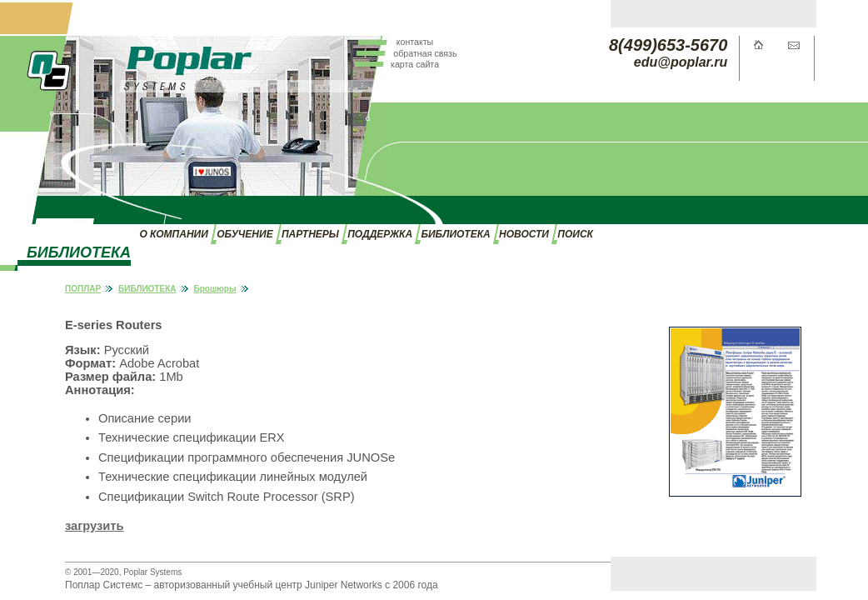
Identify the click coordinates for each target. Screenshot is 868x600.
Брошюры (215, 289)
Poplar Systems (152, 572)
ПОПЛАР (83, 289)
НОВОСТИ (524, 234)
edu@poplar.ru (681, 62)
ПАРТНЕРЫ (310, 234)
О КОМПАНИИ (173, 234)
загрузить (95, 526)
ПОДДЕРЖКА (380, 234)
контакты (415, 42)
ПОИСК (575, 234)
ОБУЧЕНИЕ (244, 234)
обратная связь (425, 53)
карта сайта (415, 64)
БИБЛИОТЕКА (455, 234)
